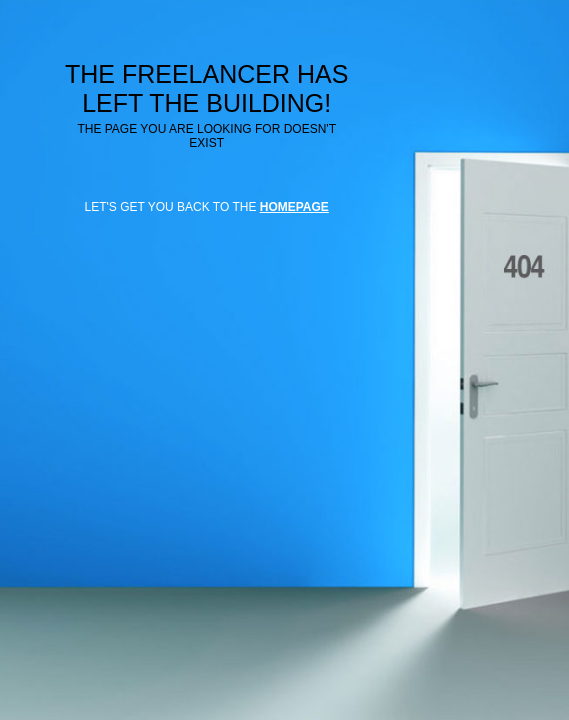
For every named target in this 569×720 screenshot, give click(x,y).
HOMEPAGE (294, 207)
